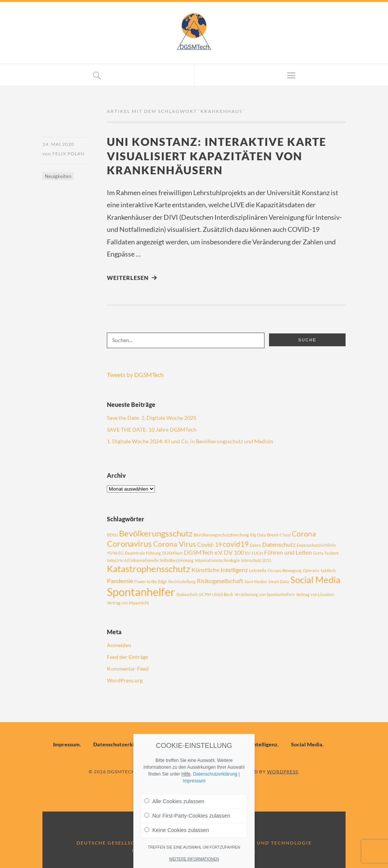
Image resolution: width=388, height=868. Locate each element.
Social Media (307, 744)
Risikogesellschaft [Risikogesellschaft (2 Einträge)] (220, 581)
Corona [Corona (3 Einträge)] (304, 534)
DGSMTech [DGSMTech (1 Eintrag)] (172, 553)
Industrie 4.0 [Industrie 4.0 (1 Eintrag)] (118, 560)
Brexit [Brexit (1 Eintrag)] (273, 535)
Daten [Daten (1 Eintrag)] (255, 545)
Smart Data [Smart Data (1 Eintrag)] (279, 581)
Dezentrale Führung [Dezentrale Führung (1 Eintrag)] (143, 553)
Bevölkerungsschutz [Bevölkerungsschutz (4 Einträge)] (156, 533)
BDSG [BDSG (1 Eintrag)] (112, 535)
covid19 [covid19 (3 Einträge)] (236, 544)
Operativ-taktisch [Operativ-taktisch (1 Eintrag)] (319, 570)
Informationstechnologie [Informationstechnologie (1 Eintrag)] (217, 560)
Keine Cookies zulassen (177, 830)
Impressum (66, 744)
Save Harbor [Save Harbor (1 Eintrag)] (256, 581)
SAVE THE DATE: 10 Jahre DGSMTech (152, 429)
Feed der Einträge (128, 657)
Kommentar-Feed (128, 669)
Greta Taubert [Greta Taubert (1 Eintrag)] (326, 553)
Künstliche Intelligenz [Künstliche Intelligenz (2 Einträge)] (220, 570)
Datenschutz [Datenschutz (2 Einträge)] (279, 544)
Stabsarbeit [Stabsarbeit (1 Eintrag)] (187, 594)
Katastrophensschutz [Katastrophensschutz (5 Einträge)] (149, 569)
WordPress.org (125, 680)
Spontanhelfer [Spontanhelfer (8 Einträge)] (141, 592)
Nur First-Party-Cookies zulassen (187, 816)
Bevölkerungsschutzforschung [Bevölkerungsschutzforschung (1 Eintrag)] (221, 535)
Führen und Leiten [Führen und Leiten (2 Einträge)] (288, 552)
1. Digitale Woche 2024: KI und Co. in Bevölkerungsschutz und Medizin (190, 441)
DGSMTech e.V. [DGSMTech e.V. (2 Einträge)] (203, 552)
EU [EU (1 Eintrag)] (248, 553)
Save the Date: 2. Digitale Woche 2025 (152, 418)
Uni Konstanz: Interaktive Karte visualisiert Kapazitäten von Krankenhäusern (217, 156)
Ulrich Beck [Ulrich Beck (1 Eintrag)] (223, 594)
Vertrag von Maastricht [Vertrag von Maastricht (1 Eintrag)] (128, 603)
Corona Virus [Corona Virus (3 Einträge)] (174, 544)
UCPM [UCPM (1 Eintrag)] (205, 594)
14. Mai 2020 (58, 144)
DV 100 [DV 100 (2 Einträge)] (234, 552)
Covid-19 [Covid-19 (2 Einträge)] (209, 544)
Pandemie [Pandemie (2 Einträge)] (120, 581)
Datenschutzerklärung (121, 744)
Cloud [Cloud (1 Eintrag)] (285, 535)
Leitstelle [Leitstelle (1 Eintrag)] (258, 570)
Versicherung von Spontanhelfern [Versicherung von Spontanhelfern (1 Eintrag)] (264, 594)
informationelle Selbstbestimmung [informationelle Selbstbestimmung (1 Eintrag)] (162, 560)
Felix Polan (68, 154)
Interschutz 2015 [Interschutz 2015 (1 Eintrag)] (256, 560)
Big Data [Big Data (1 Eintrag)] (258, 535)
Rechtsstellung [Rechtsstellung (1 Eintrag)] (182, 581)
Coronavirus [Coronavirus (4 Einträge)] (129, 543)
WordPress (283, 772)
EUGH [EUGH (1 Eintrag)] (257, 553)
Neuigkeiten (58, 176)
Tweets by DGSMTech (135, 375)
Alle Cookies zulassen (174, 801)
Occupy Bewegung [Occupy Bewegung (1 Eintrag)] (285, 570)
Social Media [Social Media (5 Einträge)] (315, 579)
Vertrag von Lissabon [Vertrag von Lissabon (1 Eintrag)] (315, 594)
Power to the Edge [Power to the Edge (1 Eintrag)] (151, 581)
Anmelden (119, 645)
